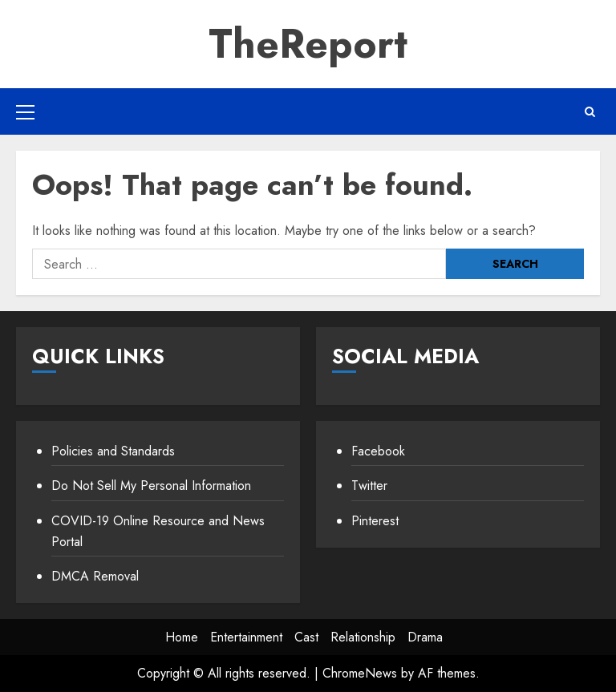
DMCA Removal (95, 576)
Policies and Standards (113, 451)
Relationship (363, 637)
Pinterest (375, 521)
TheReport (308, 44)
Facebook (378, 451)
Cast (306, 637)
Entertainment (246, 637)
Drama (425, 637)
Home (182, 637)
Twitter (369, 486)
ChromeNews (360, 673)
